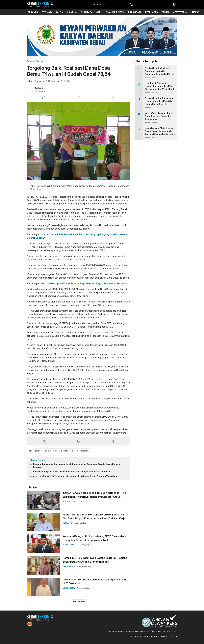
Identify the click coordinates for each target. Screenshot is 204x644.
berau (38, 451)
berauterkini (51, 451)
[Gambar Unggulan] (79, 141)
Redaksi (39, 88)
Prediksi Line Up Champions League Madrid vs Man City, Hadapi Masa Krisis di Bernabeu (159, 103)
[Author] (30, 90)
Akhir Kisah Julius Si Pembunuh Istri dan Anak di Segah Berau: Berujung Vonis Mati (75, 476)
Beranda (31, 61)
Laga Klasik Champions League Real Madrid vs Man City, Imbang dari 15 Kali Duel (159, 86)
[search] (131, 5)
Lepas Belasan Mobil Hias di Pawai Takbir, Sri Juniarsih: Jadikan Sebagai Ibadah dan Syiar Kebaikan (159, 133)
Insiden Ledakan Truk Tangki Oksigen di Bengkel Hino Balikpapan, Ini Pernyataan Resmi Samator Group (94, 495)
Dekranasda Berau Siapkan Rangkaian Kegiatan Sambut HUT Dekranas (95, 581)
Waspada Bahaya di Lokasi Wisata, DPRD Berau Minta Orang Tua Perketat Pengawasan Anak (94, 538)
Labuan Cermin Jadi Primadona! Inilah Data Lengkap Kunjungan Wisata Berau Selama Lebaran (76, 465)
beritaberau (67, 451)
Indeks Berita (79, 602)
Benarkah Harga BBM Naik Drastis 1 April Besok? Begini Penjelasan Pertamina (85, 283)
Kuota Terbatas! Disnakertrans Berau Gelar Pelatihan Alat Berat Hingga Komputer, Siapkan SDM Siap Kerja (94, 516)
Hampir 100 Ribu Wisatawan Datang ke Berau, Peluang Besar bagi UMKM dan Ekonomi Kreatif (95, 560)
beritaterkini (83, 451)
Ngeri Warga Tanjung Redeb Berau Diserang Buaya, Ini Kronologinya (159, 116)
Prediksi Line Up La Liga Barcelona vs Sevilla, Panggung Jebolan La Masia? (160, 71)
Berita (40, 61)
